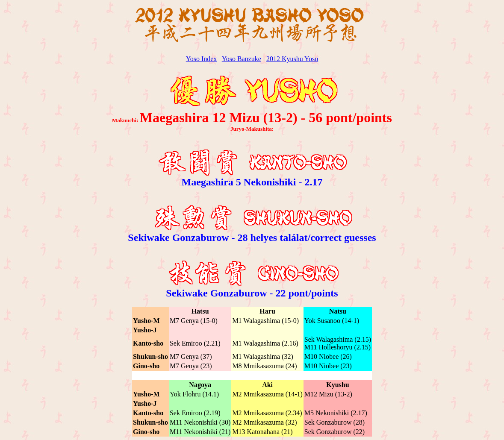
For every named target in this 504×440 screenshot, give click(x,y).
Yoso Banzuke (242, 59)
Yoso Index (202, 59)
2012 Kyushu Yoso (292, 59)
